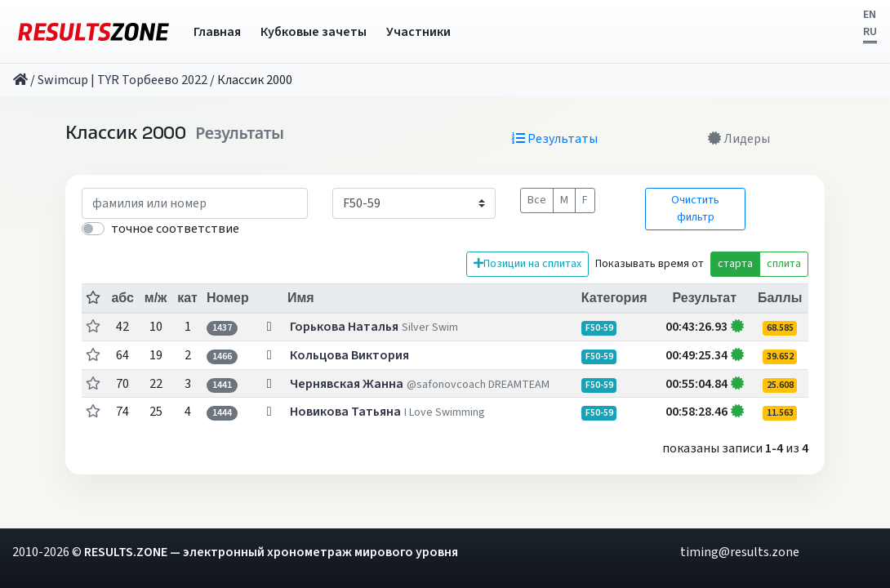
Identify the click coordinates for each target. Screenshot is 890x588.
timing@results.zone (740, 552)
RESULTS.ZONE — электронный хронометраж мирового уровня (271, 552)
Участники (418, 32)
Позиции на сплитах (527, 264)
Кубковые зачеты (314, 32)
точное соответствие (175, 229)
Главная (217, 32)
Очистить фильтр (695, 209)
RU (870, 32)
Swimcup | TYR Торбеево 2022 (122, 80)
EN (870, 15)
